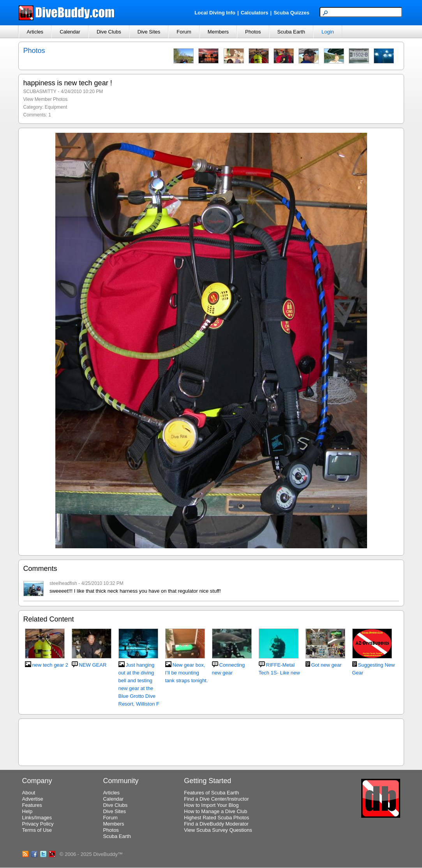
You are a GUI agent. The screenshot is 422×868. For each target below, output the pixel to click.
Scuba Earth (291, 32)
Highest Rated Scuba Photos (216, 818)
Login (328, 32)
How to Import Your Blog (211, 805)
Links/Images (37, 818)
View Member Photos (46, 99)
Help (27, 811)
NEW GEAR (93, 665)
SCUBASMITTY (40, 92)
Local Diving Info (215, 13)
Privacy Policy (38, 824)
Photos (253, 32)
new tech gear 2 (50, 665)
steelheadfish (63, 583)
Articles (35, 32)
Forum (184, 32)
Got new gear (327, 665)
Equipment (56, 107)
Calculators (255, 13)
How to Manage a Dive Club (215, 811)
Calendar (70, 32)
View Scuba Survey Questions (218, 830)
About (29, 793)
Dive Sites (149, 32)
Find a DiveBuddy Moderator (216, 824)
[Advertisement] (211, 741)
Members (218, 32)
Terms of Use (37, 830)
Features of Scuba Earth (211, 793)
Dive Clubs (109, 32)
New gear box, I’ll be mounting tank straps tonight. (187, 673)
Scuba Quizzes (291, 13)
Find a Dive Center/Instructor (216, 799)
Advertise (33, 799)
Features (32, 805)
